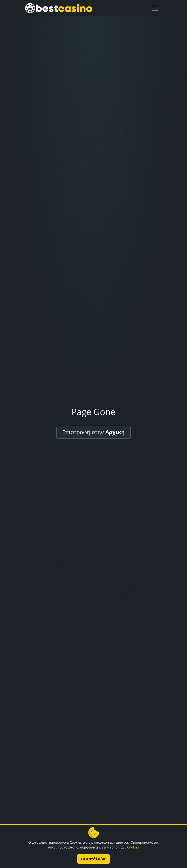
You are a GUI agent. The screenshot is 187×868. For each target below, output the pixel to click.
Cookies (133, 847)
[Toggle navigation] (155, 8)
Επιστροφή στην (93, 432)
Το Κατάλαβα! (93, 859)
